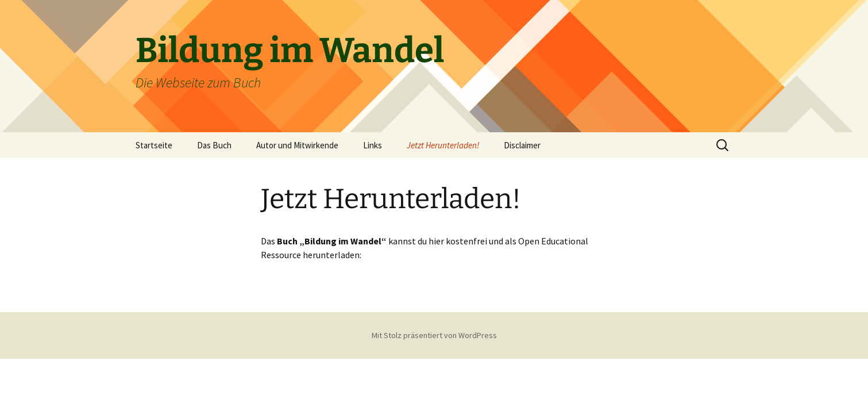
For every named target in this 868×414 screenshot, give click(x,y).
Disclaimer (522, 145)
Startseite (154, 145)
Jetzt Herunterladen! (443, 145)
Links (373, 145)
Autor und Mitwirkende (297, 145)
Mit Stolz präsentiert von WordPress (434, 335)
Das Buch (214, 145)
